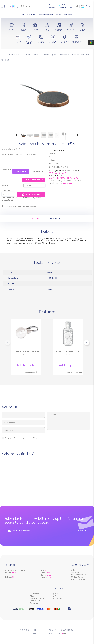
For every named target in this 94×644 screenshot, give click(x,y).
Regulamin (32, 634)
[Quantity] (8, 194)
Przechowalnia (57, 598)
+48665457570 (52, 7)
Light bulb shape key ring (26, 353)
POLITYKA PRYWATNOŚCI (61, 630)
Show (14, 572)
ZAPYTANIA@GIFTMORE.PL (63, 178)
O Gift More (35, 594)
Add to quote (31, 194)
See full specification (60, 167)
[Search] (28, 6)
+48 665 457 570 (57, 173)
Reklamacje (35, 601)
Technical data (52, 219)
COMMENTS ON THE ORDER (12, 154)
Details (36, 219)
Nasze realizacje (37, 598)
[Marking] (34, 186)
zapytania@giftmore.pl (67, 7)
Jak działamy (35, 603)
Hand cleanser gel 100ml (68, 353)
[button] (16, 135)
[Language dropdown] (88, 6)
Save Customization (34, 180)
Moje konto (55, 596)
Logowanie (55, 594)
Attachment (7, 170)
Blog (32, 596)
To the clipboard (9, 206)
